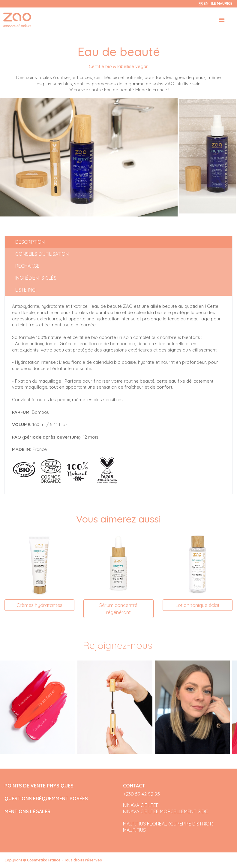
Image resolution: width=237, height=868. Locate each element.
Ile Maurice (222, 3)
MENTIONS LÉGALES (27, 812)
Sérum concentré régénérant (118, 609)
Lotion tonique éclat (198, 605)
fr (201, 3)
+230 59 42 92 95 (141, 794)
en (206, 3)
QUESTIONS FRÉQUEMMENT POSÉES (46, 799)
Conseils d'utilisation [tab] (42, 254)
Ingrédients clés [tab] (36, 278)
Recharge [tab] (27, 266)
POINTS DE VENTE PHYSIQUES (39, 786)
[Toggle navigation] (222, 20)
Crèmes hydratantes (39, 605)
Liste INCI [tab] (26, 290)
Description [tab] (30, 242)
